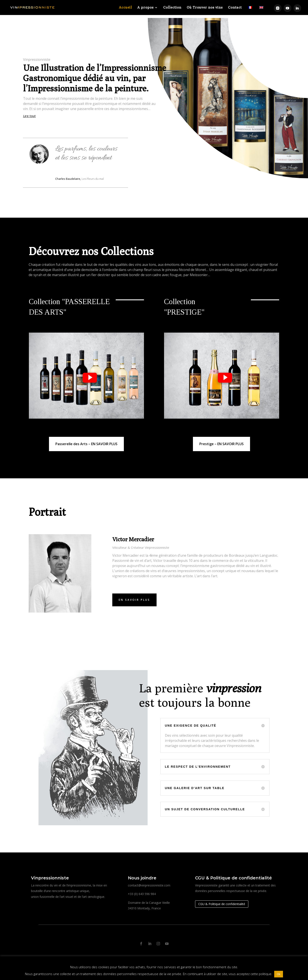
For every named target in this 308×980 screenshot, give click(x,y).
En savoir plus (134, 597)
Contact (235, 8)
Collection (172, 8)
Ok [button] (279, 974)
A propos (145, 8)
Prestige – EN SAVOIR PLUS (221, 441)
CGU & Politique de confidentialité (222, 901)
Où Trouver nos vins (205, 8)
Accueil (125, 8)
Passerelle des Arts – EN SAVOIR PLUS (86, 441)
